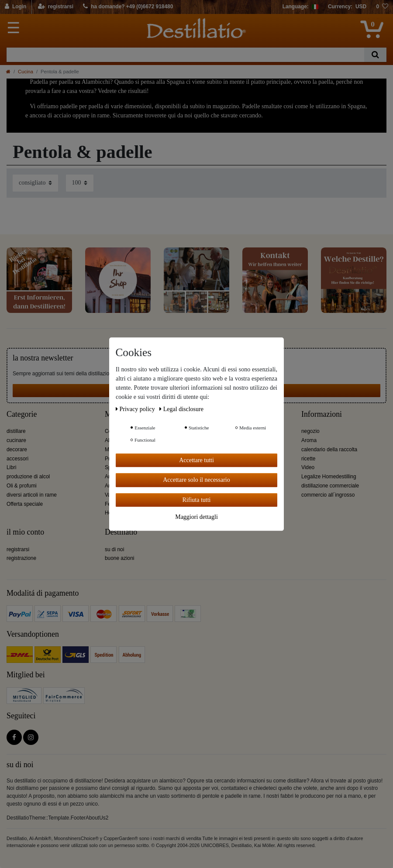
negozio (310, 431)
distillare (16, 431)
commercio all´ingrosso (328, 495)
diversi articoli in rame (32, 495)
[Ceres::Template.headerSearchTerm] (185, 55)
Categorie (22, 414)
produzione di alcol (28, 477)
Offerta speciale (25, 504)
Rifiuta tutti (197, 500)
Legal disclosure (181, 409)
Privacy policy (136, 409)
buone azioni (119, 558)
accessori (17, 459)
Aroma (309, 440)
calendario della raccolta (329, 449)
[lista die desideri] (382, 7)
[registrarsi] (56, 7)
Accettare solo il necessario (196, 480)
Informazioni (322, 414)
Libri (11, 467)
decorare (17, 449)
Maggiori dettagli (196, 517)
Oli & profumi (22, 486)
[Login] (16, 7)
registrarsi (18, 549)
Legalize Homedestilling (329, 477)
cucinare (16, 440)
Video (308, 467)
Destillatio (121, 532)
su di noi (114, 549)
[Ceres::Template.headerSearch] (375, 55)
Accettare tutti (196, 460)
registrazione (21, 558)
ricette (308, 459)
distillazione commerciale (330, 486)
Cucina (26, 72)
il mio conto (25, 532)
